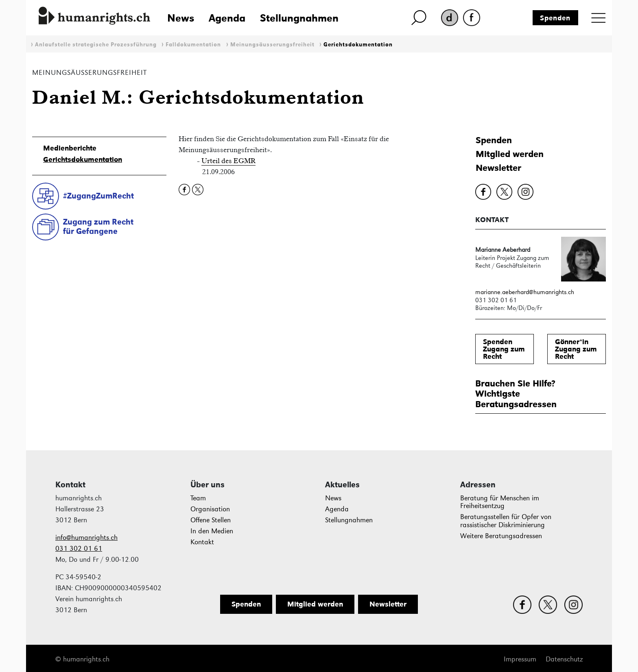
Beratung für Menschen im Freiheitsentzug (500, 502)
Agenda (227, 18)
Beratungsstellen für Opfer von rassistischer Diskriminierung (506, 521)
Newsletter (498, 168)
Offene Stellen (211, 520)
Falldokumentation (193, 45)
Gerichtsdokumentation (358, 45)
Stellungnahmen (299, 18)
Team (198, 498)
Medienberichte (70, 148)
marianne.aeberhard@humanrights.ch (525, 292)
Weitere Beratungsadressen (501, 536)
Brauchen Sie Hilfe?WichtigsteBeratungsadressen (516, 394)
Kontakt (202, 542)
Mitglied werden (510, 154)
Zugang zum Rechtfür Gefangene (98, 226)
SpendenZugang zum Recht (504, 349)
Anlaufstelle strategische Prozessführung (96, 45)
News (181, 18)
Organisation (210, 509)
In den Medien (212, 531)
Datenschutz (564, 659)
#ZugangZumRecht (98, 196)
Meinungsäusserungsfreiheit (272, 45)
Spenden (555, 18)
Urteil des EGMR (228, 161)
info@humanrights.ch (86, 538)
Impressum (520, 659)
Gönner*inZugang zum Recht (576, 349)
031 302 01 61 (79, 549)
